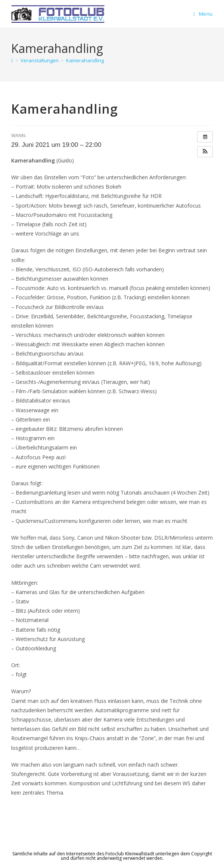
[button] (205, 152)
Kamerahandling (85, 60)
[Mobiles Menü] (203, 14)
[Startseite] (12, 60)
